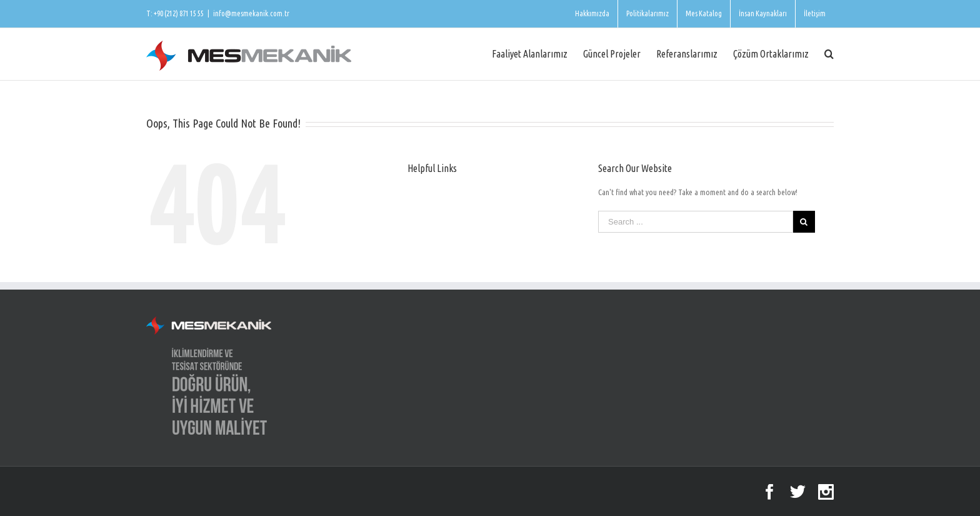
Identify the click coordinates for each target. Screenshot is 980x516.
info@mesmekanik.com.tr (251, 13)
